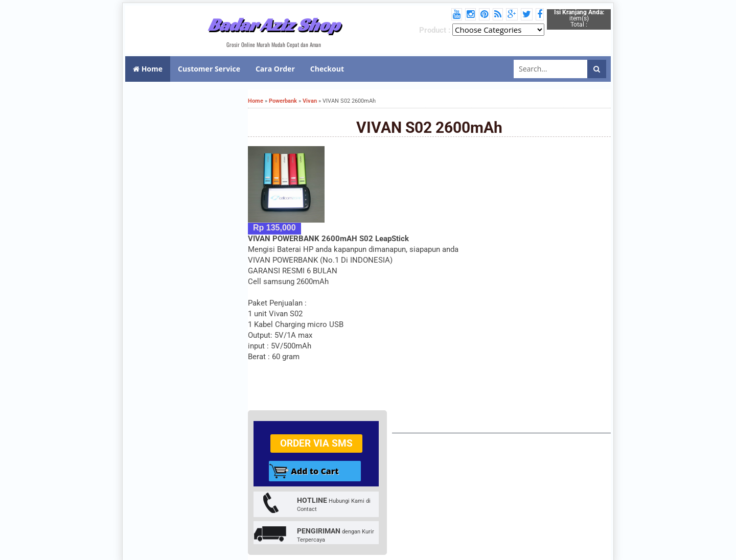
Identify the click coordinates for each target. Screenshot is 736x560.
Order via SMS (316, 443)
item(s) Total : (579, 18)
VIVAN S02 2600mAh (429, 127)
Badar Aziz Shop (274, 25)
